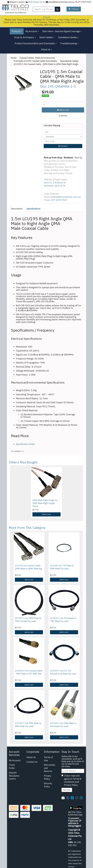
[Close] (47, 17)
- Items (74, 9)
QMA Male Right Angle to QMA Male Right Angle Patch (45, 503)
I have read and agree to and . (71, 780)
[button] (63, 116)
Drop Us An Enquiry (25, 37)
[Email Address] (73, 771)
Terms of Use (48, 759)
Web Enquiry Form (36, 2)
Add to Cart (63, 110)
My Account (32, 31)
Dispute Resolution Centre (14, 776)
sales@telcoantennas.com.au (61, 2)
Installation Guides (68, 37)
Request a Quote (17, 2)
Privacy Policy (48, 777)
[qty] (63, 132)
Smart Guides (47, 37)
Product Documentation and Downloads (36, 43)
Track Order (12, 766)
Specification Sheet (25, 444)
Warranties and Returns (50, 768)
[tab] (17, 209)
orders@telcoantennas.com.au (65, 197)
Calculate (63, 146)
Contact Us (32, 762)
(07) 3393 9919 (59, 200)
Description (17, 209)
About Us (46, 49)
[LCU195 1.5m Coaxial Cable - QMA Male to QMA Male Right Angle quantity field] (63, 104)
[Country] (63, 137)
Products (17, 31)
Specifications (33, 209)
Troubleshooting (69, 43)
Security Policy (48, 785)
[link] (68, 798)
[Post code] (63, 141)
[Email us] (63, 798)
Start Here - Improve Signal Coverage (62, 31)
